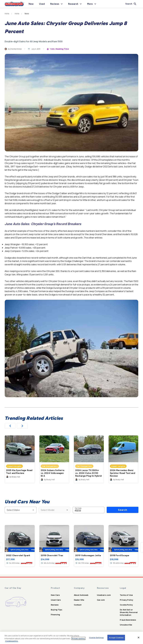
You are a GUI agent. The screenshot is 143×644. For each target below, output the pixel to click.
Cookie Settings (96, 637)
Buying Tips (56, 610)
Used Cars (56, 600)
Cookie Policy (126, 605)
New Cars (55, 595)
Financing (55, 615)
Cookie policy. (12, 641)
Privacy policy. (78, 638)
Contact (78, 605)
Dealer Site (79, 600)
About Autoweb (81, 595)
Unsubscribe (126, 625)
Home (7, 14)
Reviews (55, 605)
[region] (71, 638)
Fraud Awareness (128, 620)
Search (123, 510)
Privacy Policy (126, 600)
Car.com (101, 600)
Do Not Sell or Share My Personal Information (129, 612)
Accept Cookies (116, 637)
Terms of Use (126, 595)
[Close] (139, 637)
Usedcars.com (104, 595)
